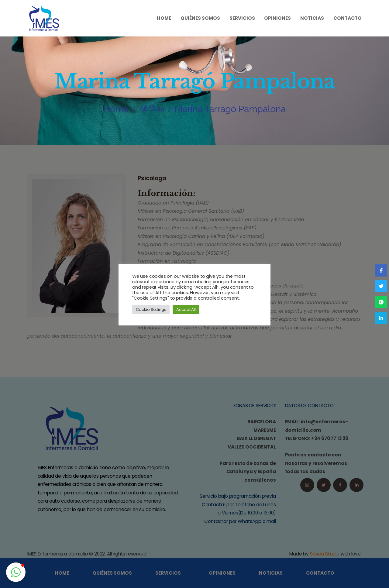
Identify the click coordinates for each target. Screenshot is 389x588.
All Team (152, 109)
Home (116, 109)
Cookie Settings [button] (151, 309)
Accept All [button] (186, 309)
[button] (16, 572)
